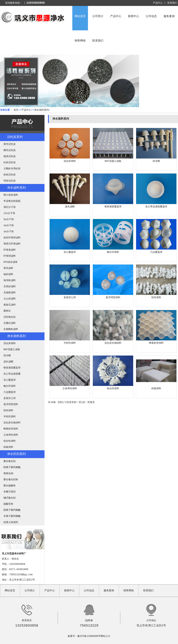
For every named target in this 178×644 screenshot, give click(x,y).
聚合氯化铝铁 (11, 480)
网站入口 (106, 636)
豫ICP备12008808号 (89, 636)
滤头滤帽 (8, 362)
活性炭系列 (15, 137)
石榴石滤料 (10, 323)
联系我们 (172, 3)
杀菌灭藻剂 (10, 492)
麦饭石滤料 (10, 305)
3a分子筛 (9, 232)
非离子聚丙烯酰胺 (10, 517)
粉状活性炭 (10, 175)
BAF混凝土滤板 (12, 349)
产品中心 (116, 16)
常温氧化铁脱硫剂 (10, 202)
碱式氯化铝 (10, 498)
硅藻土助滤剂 (11, 522)
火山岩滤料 (10, 299)
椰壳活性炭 (10, 150)
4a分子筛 (9, 225)
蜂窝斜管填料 (11, 429)
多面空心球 (10, 398)
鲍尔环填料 (10, 386)
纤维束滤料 (10, 250)
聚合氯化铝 (10, 461)
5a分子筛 (9, 219)
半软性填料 (10, 417)
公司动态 (151, 16)
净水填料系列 (41, 110)
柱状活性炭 (10, 163)
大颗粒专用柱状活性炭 (10, 170)
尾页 (92, 402)
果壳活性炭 (10, 144)
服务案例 (169, 16)
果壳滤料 (8, 268)
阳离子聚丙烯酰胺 (10, 468)
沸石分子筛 (10, 207)
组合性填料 (10, 441)
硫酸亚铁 (8, 504)
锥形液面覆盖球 (12, 368)
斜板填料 (8, 447)
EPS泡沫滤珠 (11, 262)
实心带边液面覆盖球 (10, 375)
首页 (16, 110)
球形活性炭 (10, 181)
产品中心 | (159, 3)
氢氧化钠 (8, 473)
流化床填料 (10, 343)
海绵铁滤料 (10, 280)
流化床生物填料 (12, 423)
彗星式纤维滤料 (12, 244)
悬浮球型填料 (11, 404)
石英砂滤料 (10, 287)
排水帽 (7, 356)
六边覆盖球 (10, 392)
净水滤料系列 (16, 188)
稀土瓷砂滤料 (11, 195)
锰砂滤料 (8, 274)
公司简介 (98, 16)
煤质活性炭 (10, 156)
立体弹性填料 (11, 435)
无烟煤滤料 (10, 293)
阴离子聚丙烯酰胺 (10, 511)
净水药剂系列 (16, 454)
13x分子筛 (9, 213)
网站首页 (80, 16)
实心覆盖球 (10, 380)
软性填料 (8, 410)
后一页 (86, 402)
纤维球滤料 (10, 256)
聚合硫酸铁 (10, 486)
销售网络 (80, 41)
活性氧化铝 (10, 317)
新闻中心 (133, 16)
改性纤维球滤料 (12, 238)
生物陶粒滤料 (11, 329)
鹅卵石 (7, 311)
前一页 (78, 402)
